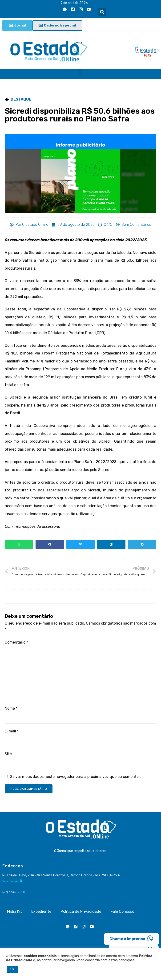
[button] (102, 12)
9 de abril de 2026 (74, 3)
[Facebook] (73, 10)
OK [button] (12, 969)
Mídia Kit (14, 911)
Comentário (16, 642)
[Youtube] (89, 10)
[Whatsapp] (65, 10)
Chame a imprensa (131, 938)
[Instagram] (81, 10)
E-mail (12, 732)
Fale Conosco (122, 911)
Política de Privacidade (81, 911)
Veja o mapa (12, 881)
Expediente (41, 911)
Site (8, 755)
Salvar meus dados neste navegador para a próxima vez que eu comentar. (75, 777)
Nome (11, 709)
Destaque (21, 99)
